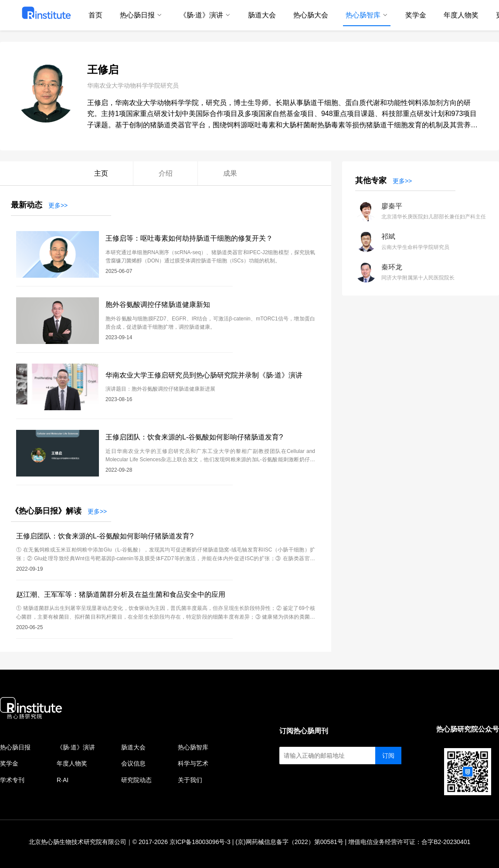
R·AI (63, 780)
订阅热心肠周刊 (304, 731)
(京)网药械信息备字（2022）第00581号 (289, 842)
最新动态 (27, 205)
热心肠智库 (193, 747)
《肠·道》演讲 (76, 747)
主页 (101, 173)
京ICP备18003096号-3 (200, 842)
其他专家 (371, 180)
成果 (230, 173)
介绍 (166, 173)
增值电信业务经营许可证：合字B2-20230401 (409, 842)
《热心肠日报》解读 (46, 511)
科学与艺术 (193, 763)
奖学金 (9, 763)
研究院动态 (136, 780)
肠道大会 (133, 747)
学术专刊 (12, 780)
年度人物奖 (72, 763)
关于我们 (190, 780)
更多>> (58, 205)
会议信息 (133, 763)
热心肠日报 (15, 747)
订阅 (388, 756)
